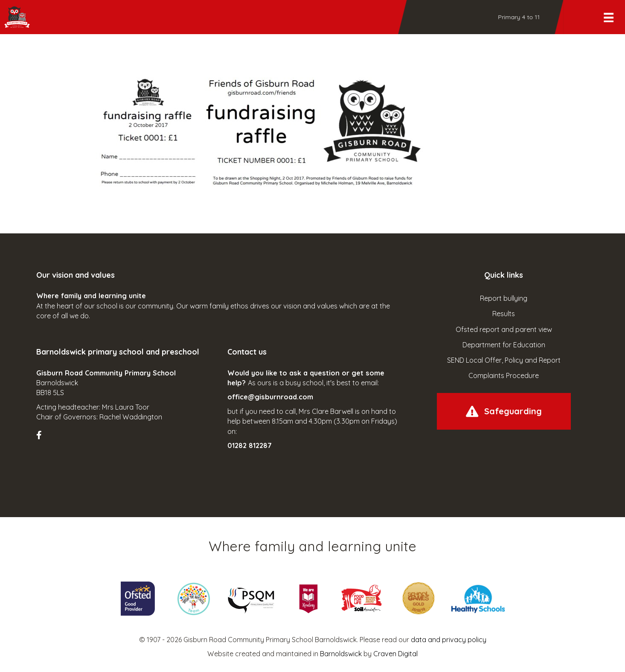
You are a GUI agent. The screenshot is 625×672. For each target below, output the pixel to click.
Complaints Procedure (504, 375)
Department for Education (504, 345)
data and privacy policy (449, 640)
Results (504, 314)
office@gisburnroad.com (270, 397)
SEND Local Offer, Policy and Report (504, 360)
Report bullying (504, 298)
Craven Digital (395, 654)
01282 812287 (250, 445)
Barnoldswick (341, 654)
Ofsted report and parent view (504, 329)
